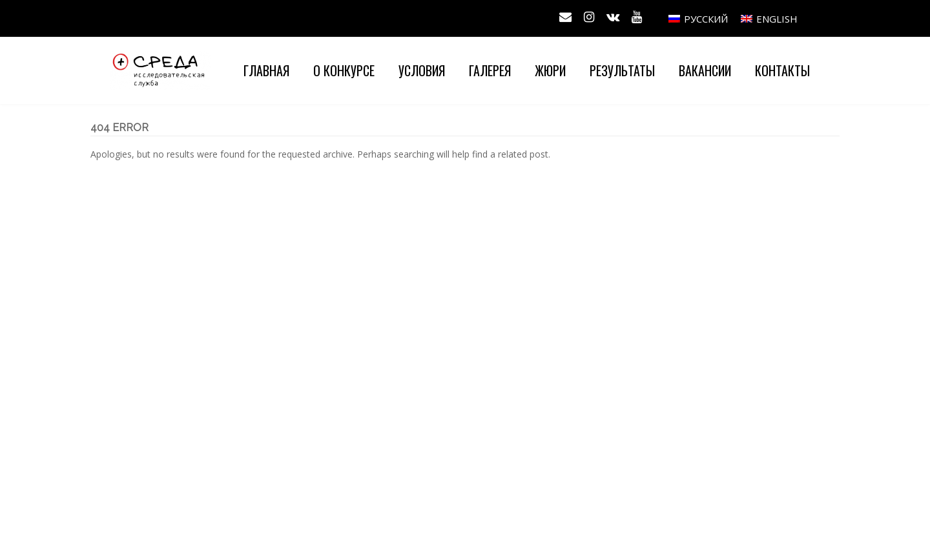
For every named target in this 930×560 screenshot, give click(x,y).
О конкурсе (344, 70)
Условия (422, 70)
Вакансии (705, 70)
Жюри (550, 70)
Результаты (622, 70)
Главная (266, 70)
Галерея (490, 70)
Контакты (782, 70)
